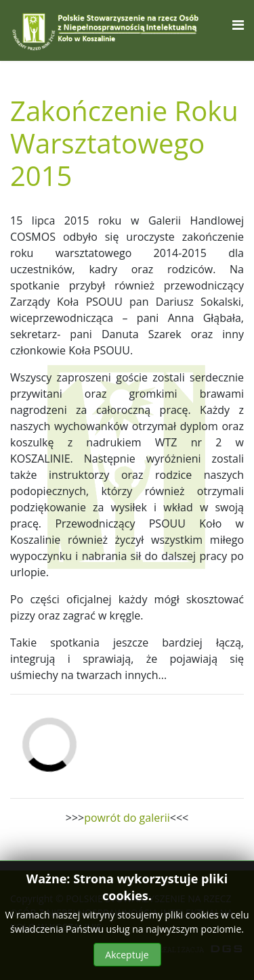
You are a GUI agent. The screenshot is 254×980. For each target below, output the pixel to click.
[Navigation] (238, 25)
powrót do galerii (127, 818)
